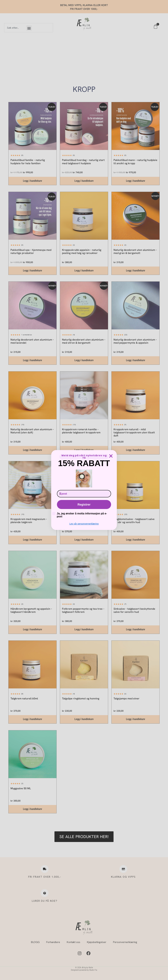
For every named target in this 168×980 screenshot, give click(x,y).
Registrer (84, 505)
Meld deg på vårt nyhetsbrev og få (84, 457)
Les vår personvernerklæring (84, 524)
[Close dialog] (111, 456)
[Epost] (84, 494)
